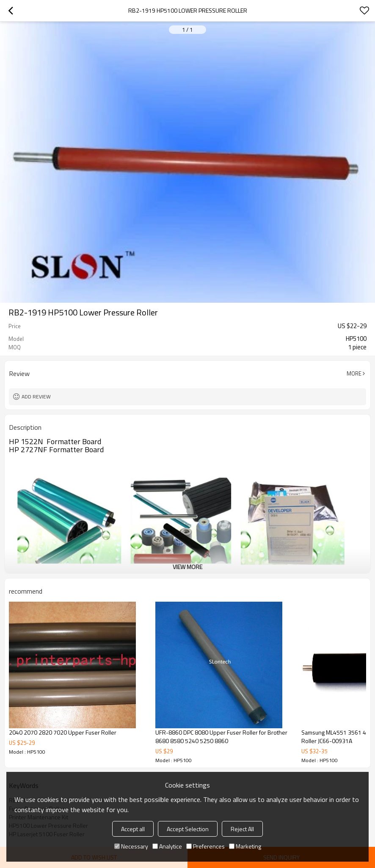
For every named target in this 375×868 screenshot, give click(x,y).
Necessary (131, 846)
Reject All (242, 829)
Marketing (245, 846)
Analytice (167, 846)
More (354, 373)
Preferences (205, 846)
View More (187, 567)
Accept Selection (188, 829)
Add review (36, 397)
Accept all (133, 829)
